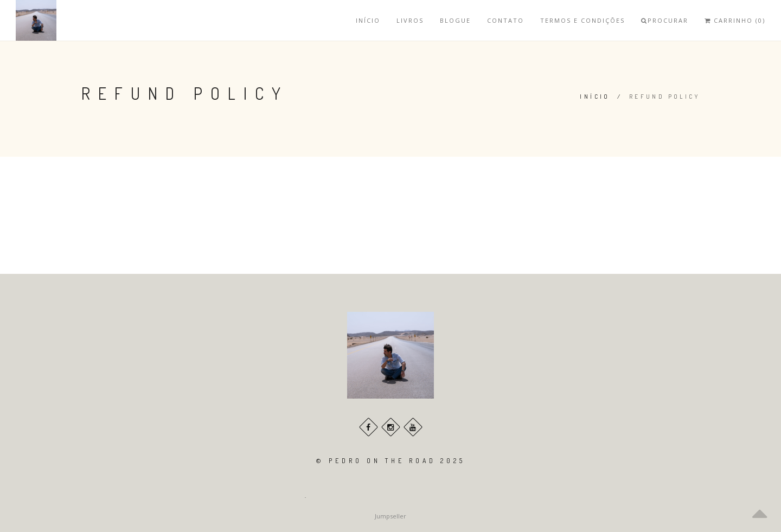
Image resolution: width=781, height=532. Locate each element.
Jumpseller (390, 516)
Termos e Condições (582, 20)
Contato (505, 20)
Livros (410, 20)
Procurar (665, 20)
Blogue (455, 20)
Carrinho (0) (735, 20)
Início (368, 20)
